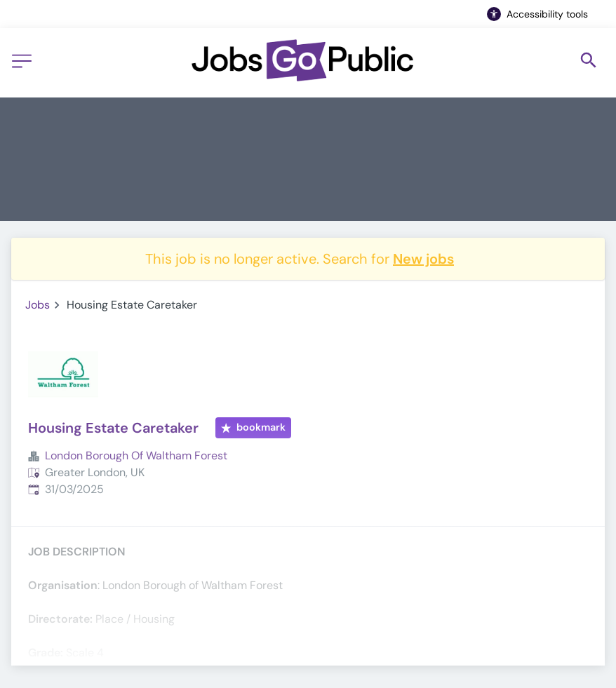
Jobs (38, 305)
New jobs (423, 259)
